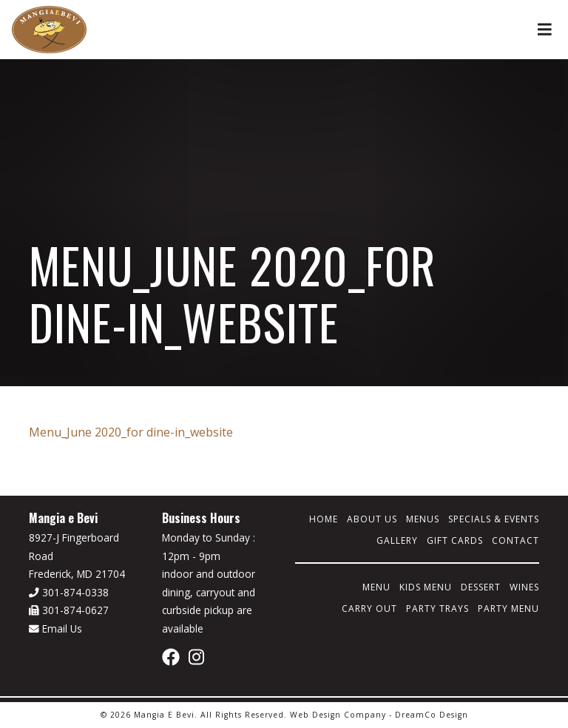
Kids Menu (426, 587)
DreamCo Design (432, 715)
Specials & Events (494, 519)
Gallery (397, 540)
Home (324, 519)
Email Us (55, 628)
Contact (515, 540)
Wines (524, 587)
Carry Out (369, 609)
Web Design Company (338, 715)
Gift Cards (455, 540)
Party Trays (437, 609)
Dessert (481, 587)
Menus (423, 519)
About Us (372, 519)
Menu (376, 587)
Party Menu (508, 609)
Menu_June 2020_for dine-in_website (131, 432)
